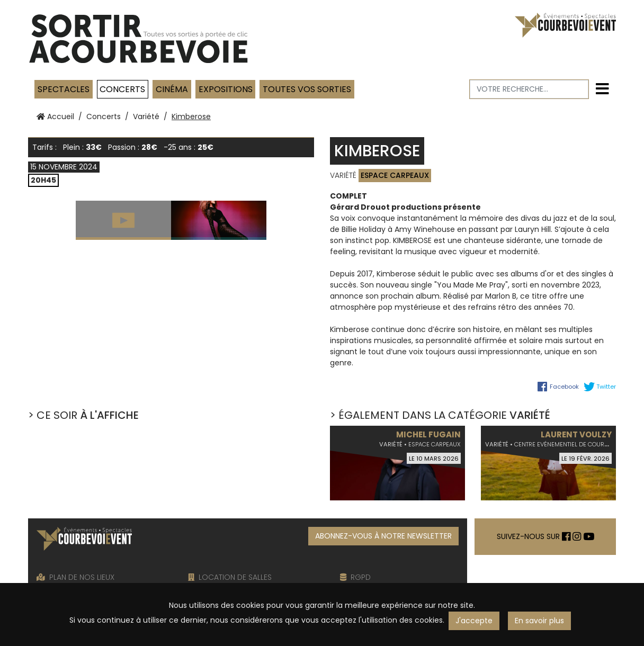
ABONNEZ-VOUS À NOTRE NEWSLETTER (383, 536)
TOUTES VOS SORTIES (307, 89)
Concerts (122, 89)
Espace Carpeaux (395, 175)
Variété (146, 116)
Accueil (55, 116)
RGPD (355, 577)
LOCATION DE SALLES (230, 577)
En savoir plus (539, 621)
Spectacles (64, 89)
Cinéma (172, 89)
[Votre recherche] (529, 89)
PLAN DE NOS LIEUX (75, 577)
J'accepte (474, 621)
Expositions (226, 89)
